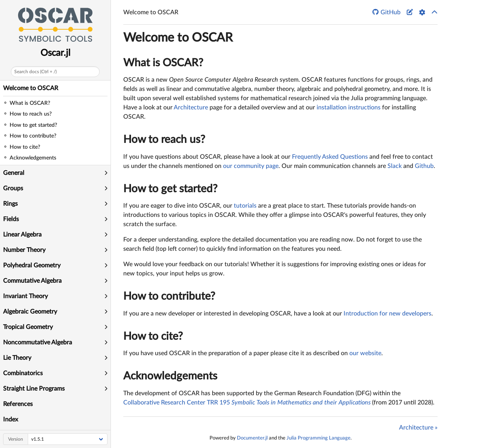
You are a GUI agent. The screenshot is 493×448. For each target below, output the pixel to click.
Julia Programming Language (319, 438)
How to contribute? (169, 296)
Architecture (191, 107)
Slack (395, 166)
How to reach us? (164, 139)
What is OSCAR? (163, 63)
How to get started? (170, 189)
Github (424, 166)
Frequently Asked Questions (330, 157)
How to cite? (153, 336)
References (18, 404)
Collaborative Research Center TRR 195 (247, 403)
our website (365, 353)
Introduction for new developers (387, 314)
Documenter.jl (252, 438)
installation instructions (349, 107)
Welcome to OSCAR (31, 88)
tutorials (245, 206)
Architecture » (418, 428)
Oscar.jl (55, 53)
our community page (251, 166)
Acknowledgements (170, 376)
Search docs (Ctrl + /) (35, 72)
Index (11, 419)
